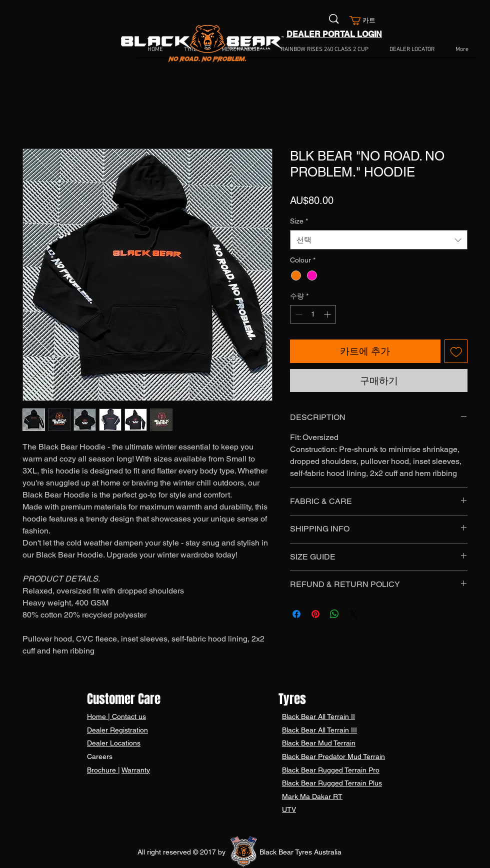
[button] (366, 20)
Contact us (128, 716)
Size (299, 221)
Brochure (102, 770)
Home (97, 716)
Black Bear (300, 716)
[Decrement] (298, 314)
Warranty (136, 770)
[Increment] (328, 314)
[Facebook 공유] (296, 614)
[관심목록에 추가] (456, 351)
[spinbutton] (313, 314)
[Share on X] (353, 614)
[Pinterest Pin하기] (315, 614)
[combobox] (379, 240)
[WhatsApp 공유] (334, 614)
